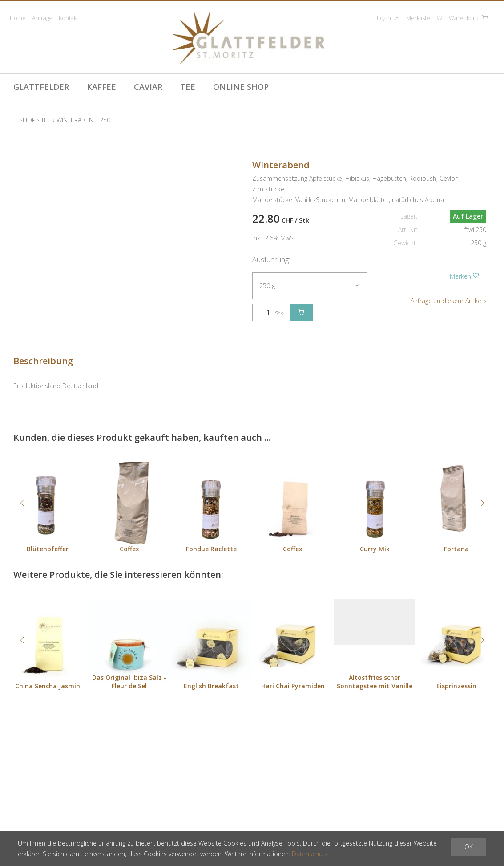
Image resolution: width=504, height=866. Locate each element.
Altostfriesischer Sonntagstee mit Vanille (375, 682)
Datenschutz (310, 854)
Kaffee (101, 87)
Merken (464, 276)
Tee (188, 87)
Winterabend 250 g (87, 120)
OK (469, 847)
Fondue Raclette (211, 549)
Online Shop (241, 87)
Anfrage (42, 18)
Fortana (456, 549)
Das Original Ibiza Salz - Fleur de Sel (129, 682)
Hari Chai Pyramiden (293, 686)
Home (18, 18)
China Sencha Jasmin (48, 686)
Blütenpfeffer (48, 549)
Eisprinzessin (456, 686)
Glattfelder (41, 87)
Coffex (129, 549)
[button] (22, 503)
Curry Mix (375, 549)
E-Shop (24, 120)
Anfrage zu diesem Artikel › (448, 301)
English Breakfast (211, 686)
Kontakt (69, 18)
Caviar (148, 87)
